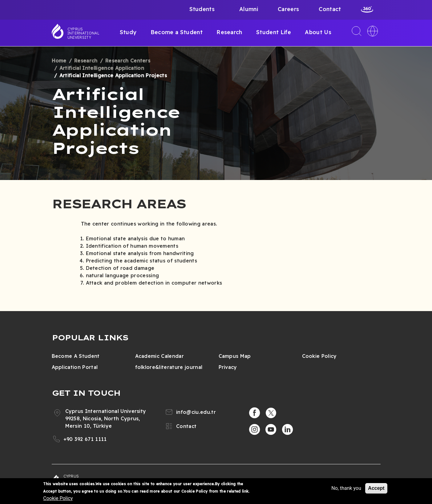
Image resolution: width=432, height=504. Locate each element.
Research (229, 32)
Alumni (249, 9)
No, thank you (346, 488)
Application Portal (75, 367)
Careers (288, 9)
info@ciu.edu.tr (196, 412)
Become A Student (76, 356)
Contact (330, 9)
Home (59, 61)
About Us (318, 32)
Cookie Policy (319, 356)
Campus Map (235, 356)
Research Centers (128, 61)
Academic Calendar (159, 356)
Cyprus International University (83, 33)
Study (128, 32)
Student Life (274, 32)
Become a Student (177, 32)
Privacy (228, 367)
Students (202, 9)
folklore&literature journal (169, 367)
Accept (376, 488)
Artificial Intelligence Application (102, 68)
